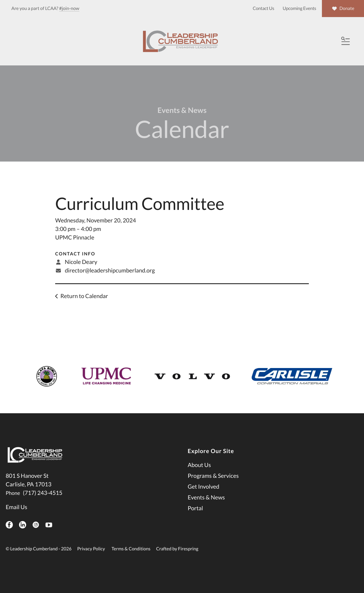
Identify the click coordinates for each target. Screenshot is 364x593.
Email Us (16, 515)
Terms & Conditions (131, 556)
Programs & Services (213, 483)
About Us (199, 472)
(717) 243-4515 (43, 500)
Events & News (206, 505)
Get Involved (203, 494)
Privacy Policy (91, 556)
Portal (195, 516)
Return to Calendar (84, 303)
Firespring (188, 556)
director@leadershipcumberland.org (110, 278)
